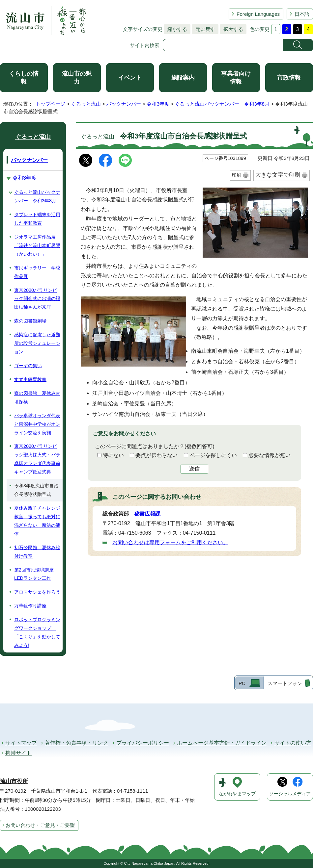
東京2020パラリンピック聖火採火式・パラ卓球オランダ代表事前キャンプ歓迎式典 (37, 459)
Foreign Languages (258, 14)
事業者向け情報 (236, 78)
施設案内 (183, 78)
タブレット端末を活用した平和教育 (37, 219)
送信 (194, 469)
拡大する (232, 29)
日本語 (302, 14)
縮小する (176, 29)
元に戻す (204, 29)
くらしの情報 (24, 78)
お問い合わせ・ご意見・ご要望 (40, 825)
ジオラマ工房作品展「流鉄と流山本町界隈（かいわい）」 (37, 245)
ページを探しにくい (213, 455)
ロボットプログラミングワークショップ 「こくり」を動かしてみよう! (37, 632)
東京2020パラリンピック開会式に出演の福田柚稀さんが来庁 (37, 299)
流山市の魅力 (77, 78)
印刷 (237, 175)
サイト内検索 (145, 45)
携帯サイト (18, 753)
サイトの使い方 (293, 743)
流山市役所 (14, 781)
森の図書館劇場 (30, 321)
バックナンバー (124, 104)
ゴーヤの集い (28, 366)
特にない (113, 455)
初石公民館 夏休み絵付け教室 (37, 552)
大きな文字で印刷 (278, 175)
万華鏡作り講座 (30, 606)
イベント (130, 78)
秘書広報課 (147, 514)
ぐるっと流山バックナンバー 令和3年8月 (222, 104)
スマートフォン (285, 683)
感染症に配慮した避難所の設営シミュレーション (37, 343)
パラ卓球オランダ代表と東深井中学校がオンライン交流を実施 (37, 424)
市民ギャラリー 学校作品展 (37, 272)
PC (242, 683)
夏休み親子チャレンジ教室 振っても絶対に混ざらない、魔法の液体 (37, 521)
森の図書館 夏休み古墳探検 (37, 397)
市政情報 (289, 78)
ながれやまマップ (237, 794)
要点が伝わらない (156, 455)
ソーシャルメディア (290, 794)
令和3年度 (158, 104)
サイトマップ (21, 743)
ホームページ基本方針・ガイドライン (222, 743)
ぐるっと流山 (86, 104)
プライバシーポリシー (143, 743)
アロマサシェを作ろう (37, 592)
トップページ (50, 104)
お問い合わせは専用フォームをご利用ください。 (170, 542)
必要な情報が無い (270, 455)
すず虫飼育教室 (30, 379)
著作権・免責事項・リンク (76, 743)
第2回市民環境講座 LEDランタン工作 (36, 574)
